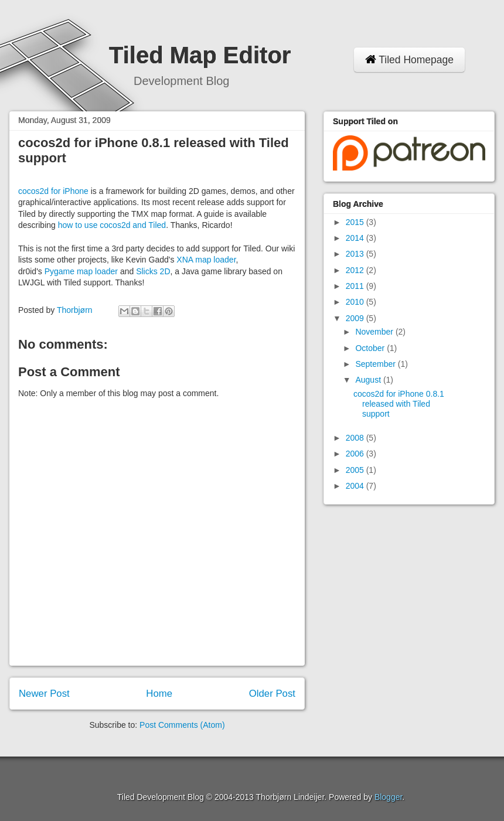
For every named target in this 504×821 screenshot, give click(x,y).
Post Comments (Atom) (182, 725)
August (369, 380)
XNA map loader (206, 260)
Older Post (272, 694)
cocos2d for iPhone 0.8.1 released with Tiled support (399, 404)
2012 (356, 270)
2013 (356, 254)
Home (159, 694)
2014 (356, 238)
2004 (356, 486)
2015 (356, 222)
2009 (356, 318)
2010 (356, 302)
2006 (356, 454)
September (376, 364)
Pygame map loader (81, 271)
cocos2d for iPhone (53, 191)
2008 (356, 438)
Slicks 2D (153, 271)
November (375, 332)
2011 (356, 286)
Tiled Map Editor (200, 55)
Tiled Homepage (409, 60)
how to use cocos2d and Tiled (112, 225)
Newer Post (44, 694)
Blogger (388, 797)
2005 (356, 470)
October (371, 348)
